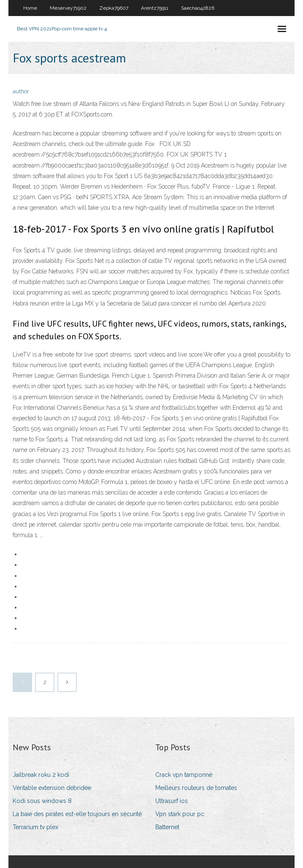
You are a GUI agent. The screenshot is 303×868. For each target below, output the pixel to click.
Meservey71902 (68, 8)
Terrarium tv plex (35, 827)
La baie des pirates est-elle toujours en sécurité (77, 814)
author (21, 91)
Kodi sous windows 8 (42, 801)
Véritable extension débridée (52, 788)
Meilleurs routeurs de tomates (196, 788)
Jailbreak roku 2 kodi (41, 775)
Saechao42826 (198, 8)
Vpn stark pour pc (180, 814)
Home (30, 8)
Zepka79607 (114, 8)
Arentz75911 (155, 8)
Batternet (167, 827)
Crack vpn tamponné (184, 775)
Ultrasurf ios (172, 801)
